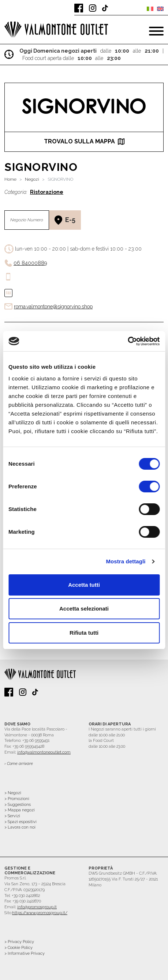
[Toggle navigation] (156, 31)
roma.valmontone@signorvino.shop (53, 307)
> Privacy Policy (19, 942)
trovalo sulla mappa (84, 141)
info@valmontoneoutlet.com (44, 752)
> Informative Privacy (25, 953)
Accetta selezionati (84, 609)
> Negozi (13, 793)
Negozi (32, 179)
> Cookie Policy (18, 948)
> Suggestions (18, 805)
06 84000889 (30, 263)
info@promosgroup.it (37, 907)
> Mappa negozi (20, 810)
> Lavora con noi (20, 827)
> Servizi (12, 816)
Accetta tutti (84, 585)
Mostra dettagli (126, 561)
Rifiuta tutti (84, 633)
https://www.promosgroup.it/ (40, 913)
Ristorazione (47, 192)
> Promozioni (17, 799)
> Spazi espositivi (20, 822)
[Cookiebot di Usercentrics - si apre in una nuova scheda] (128, 341)
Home (10, 179)
